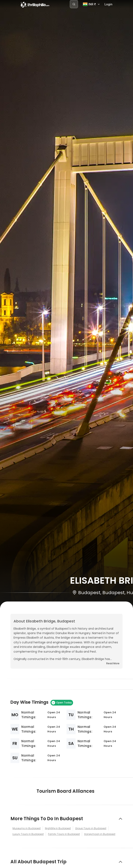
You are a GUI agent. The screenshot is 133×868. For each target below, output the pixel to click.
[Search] (74, 4)
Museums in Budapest (27, 828)
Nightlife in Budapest (58, 828)
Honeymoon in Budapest (100, 834)
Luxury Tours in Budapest (28, 834)
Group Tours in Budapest (91, 828)
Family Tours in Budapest (64, 834)
